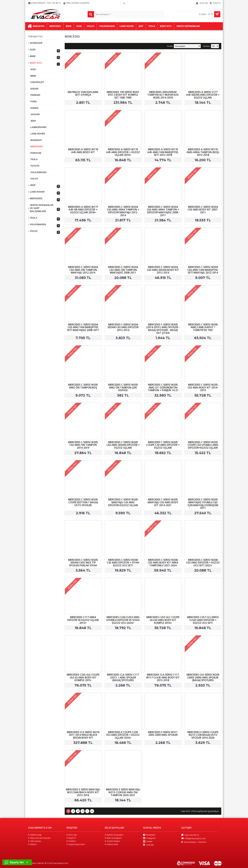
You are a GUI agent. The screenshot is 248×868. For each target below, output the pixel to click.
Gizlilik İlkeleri (112, 841)
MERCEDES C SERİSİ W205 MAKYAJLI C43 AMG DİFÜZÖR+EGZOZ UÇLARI (123, 502)
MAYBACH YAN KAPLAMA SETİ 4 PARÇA (83, 93)
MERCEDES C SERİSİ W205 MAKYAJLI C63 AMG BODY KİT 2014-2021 (163, 502)
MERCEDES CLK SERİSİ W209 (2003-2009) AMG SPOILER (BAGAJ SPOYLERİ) (203, 677)
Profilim (71, 841)
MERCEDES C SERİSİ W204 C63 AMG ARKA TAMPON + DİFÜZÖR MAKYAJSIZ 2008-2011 (163, 211)
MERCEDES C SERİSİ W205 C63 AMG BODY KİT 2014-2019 (203, 387)
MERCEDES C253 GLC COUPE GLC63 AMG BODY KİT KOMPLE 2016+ (163, 620)
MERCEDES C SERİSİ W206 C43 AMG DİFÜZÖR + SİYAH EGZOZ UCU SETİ (123, 563)
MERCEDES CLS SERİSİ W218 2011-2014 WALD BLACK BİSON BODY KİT (83, 735)
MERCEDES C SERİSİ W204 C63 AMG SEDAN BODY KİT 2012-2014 (163, 270)
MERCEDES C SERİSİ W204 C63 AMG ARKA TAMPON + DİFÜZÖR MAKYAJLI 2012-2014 (123, 211)
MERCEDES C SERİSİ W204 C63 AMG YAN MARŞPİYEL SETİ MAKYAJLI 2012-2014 (203, 270)
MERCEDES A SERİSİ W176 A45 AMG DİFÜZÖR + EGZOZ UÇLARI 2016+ (123, 152)
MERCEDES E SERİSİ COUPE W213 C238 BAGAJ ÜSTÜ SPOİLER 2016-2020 (203, 735)
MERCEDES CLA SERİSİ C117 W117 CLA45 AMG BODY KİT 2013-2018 (163, 677)
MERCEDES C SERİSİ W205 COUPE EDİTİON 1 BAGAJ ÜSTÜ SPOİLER (83, 502)
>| (92, 811)
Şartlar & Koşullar (114, 835)
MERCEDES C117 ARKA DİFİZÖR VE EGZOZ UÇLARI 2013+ (83, 620)
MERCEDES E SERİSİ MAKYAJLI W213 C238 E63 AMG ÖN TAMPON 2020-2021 (123, 792)
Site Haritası (35, 841)
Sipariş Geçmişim (76, 844)
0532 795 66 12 (190, 835)
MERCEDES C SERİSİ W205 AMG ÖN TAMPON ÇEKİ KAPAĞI (123, 387)
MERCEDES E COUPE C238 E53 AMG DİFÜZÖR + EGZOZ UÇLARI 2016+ (123, 735)
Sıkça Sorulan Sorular (39, 838)
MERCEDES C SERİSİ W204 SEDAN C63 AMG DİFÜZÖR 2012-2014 (123, 327)
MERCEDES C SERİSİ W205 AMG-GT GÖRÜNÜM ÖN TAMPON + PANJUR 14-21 (163, 387)
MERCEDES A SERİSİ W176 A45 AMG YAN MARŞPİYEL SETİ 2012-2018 (163, 152)
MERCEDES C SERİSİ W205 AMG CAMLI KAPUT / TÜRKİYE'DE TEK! (203, 327)
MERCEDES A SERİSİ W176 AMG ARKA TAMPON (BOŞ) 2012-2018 (203, 152)
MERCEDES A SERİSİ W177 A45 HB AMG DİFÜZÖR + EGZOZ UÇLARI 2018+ (83, 210)
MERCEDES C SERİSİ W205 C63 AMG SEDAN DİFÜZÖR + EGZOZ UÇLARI (123, 445)
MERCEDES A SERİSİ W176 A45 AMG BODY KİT (83, 151)
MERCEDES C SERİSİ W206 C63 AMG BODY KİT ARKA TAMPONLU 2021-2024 (163, 563)
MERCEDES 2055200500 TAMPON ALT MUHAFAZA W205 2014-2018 (163, 95)
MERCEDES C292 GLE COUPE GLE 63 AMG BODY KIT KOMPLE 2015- (83, 677)
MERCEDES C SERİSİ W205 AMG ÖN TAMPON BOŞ (83, 386)
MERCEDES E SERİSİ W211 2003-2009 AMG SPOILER (163, 734)
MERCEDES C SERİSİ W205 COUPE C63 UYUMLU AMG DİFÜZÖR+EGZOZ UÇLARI (203, 445)
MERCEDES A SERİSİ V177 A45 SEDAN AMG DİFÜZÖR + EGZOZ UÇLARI (203, 95)
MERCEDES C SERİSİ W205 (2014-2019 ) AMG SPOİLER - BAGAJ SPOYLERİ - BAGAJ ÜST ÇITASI (163, 329)
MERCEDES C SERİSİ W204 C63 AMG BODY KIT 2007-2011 (203, 210)
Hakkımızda (35, 835)
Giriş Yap (72, 835)
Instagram (149, 838)
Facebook (149, 835)
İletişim (33, 844)
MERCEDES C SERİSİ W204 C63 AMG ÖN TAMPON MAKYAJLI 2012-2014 (83, 270)
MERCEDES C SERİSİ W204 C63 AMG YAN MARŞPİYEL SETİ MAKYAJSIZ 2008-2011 (83, 327)
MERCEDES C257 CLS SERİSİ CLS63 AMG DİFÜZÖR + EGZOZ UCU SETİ (203, 620)
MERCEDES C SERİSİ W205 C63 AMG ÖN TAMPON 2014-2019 (83, 445)
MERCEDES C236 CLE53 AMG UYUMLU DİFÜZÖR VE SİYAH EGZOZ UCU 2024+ (123, 620)
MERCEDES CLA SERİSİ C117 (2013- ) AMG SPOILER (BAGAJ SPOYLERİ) (123, 677)
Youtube (148, 845)
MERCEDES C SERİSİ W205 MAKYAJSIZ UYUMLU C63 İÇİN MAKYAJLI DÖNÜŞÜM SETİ (203, 504)
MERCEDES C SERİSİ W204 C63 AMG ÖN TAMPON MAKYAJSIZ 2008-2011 (123, 270)
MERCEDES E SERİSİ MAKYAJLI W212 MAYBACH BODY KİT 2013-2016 (83, 792)
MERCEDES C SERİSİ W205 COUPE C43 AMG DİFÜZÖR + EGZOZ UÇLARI (163, 445)
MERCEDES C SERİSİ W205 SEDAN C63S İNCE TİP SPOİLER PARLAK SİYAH (83, 563)
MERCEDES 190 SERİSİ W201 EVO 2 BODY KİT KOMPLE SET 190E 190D (123, 95)
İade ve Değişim (113, 838)
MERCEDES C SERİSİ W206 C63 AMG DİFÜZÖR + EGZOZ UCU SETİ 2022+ (203, 563)
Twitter (148, 842)
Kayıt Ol (71, 838)
